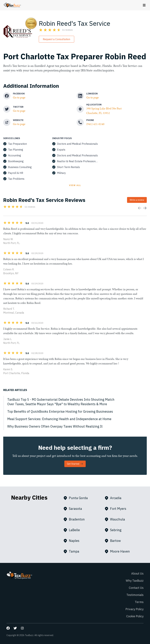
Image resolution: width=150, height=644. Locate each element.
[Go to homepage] (12, 5)
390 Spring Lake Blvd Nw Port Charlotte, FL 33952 (104, 111)
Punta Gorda (77, 498)
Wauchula (116, 519)
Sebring (114, 530)
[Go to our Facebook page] (8, 628)
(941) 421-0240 (95, 124)
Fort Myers (117, 509)
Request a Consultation (56, 39)
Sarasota (74, 509)
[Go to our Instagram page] (22, 628)
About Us (137, 573)
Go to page (19, 97)
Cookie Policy (135, 616)
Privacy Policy (134, 609)
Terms (139, 602)
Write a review (137, 200)
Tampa (73, 551)
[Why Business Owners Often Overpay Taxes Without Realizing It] (75, 426)
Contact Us (136, 588)
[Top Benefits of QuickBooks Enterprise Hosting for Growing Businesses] (75, 412)
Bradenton (75, 519)
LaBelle (73, 530)
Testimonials (135, 595)
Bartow (114, 541)
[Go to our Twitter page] (15, 628)
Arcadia (114, 498)
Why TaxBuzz (135, 581)
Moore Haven (118, 551)
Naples (73, 541)
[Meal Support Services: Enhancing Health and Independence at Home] (75, 419)
